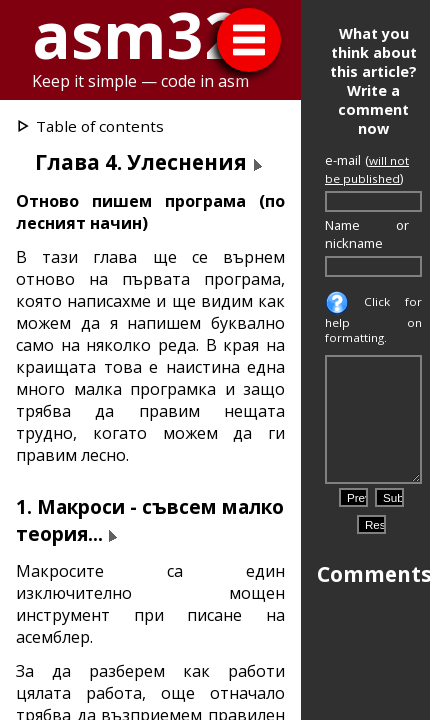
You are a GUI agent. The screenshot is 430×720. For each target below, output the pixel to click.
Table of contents (100, 126)
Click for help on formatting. (373, 319)
